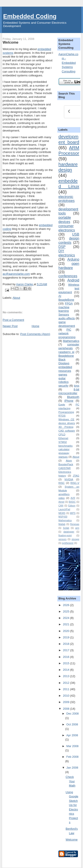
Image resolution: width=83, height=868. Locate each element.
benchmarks (66, 446)
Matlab (62, 524)
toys (77, 386)
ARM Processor (69, 150)
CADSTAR (65, 468)
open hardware (69, 266)
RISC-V (75, 483)
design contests (69, 240)
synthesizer (68, 543)
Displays (64, 363)
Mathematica (65, 520)
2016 (67, 657)
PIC (69, 330)
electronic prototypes (67, 199)
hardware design (68, 167)
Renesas (75, 524)
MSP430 (63, 517)
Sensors (64, 315)
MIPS (73, 513)
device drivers (67, 423)
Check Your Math (71, 781)
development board (69, 139)
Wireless (74, 285)
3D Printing (66, 427)
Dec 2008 (73, 714)
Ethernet (63, 438)
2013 (67, 676)
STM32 (63, 442)
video (62, 498)
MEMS (62, 513)
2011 (67, 689)
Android (73, 280)
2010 (67, 696)
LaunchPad (64, 509)
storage (75, 539)
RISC (62, 483)
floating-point (65, 536)
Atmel (61, 502)
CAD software (67, 431)
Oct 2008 (72, 724)
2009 (67, 702)
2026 (67, 605)
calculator (64, 449)
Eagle (62, 404)
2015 (67, 663)
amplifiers (64, 494)
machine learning (64, 309)
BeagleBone (66, 300)
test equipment (69, 290)
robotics (64, 382)
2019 (67, 637)
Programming (66, 412)
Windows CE (66, 419)
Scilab (66, 528)
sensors (62, 539)
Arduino (73, 259)
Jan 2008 (72, 768)
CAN (61, 506)
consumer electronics (67, 228)
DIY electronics (67, 253)
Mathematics (71, 341)
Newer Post (10, 326)
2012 (67, 683)
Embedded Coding (30, 16)
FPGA (69, 303)
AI (60, 296)
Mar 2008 (72, 746)
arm (77, 528)
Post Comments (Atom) (35, 334)
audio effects (67, 318)
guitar (62, 378)
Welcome (72, 840)
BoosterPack (66, 464)
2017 (67, 650)
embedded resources (65, 369)
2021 (67, 624)
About (16, 298)
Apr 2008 (72, 735)
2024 (67, 618)
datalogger (69, 532)
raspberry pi (66, 352)
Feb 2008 (72, 757)
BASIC (72, 502)
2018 (67, 644)
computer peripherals (69, 346)
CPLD (62, 434)
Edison (72, 506)
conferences (68, 276)
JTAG (76, 476)
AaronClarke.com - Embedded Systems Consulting (68, 63)
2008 (67, 709)
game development (67, 324)
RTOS (62, 416)
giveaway (64, 453)
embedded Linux (69, 184)
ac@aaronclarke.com (16, 274)
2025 (67, 611)
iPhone (69, 401)
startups (63, 457)
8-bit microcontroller (69, 391)
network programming (67, 335)
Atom (69, 460)
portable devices (65, 220)
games (63, 375)
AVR (73, 498)
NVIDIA (69, 479)
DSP (62, 247)
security (63, 386)
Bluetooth (73, 397)
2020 (67, 631)
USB (76, 234)
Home (36, 326)
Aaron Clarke (25, 284)
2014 (67, 670)
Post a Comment (13, 320)
